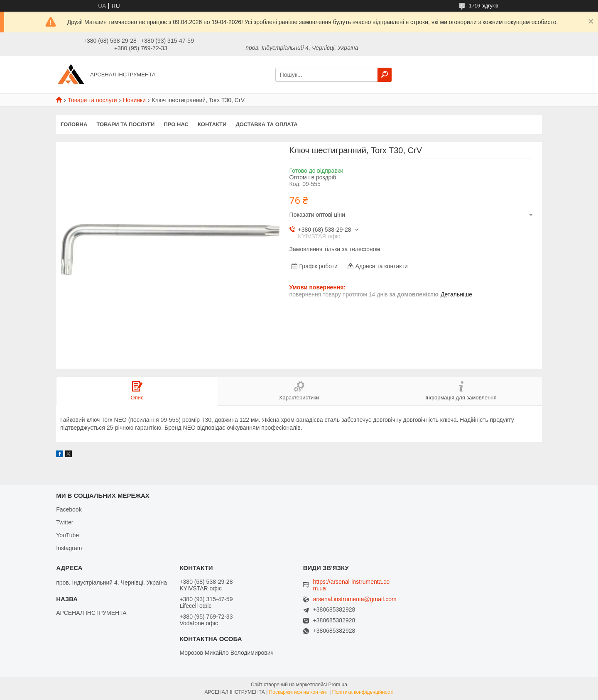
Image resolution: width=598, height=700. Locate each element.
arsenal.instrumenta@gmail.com (355, 599)
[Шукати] (385, 75)
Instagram (69, 548)
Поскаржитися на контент (299, 692)
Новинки (134, 100)
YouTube (67, 535)
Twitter (65, 522)
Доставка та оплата (266, 124)
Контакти (212, 124)
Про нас (176, 124)
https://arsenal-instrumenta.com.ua (351, 585)
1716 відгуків (484, 6)
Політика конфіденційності (363, 692)
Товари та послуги (92, 100)
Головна (74, 124)
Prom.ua (338, 685)
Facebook (69, 509)
